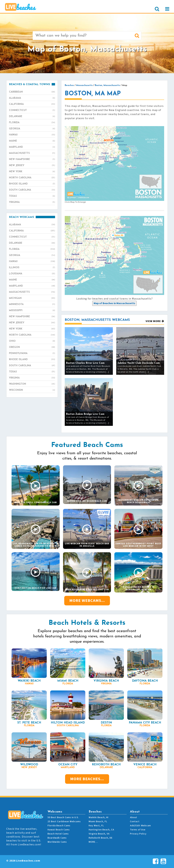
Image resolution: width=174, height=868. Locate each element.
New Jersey (32, 166)
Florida (32, 123)
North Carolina (32, 178)
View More (155, 321)
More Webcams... (87, 601)
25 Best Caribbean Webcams (64, 822)
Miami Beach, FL (98, 822)
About (134, 817)
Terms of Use (138, 830)
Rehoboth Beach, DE (101, 838)
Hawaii (32, 135)
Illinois (32, 268)
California (32, 104)
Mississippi (32, 311)
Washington (32, 384)
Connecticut (32, 110)
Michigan (32, 298)
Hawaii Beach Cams (59, 830)
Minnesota (32, 304)
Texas (32, 196)
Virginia (32, 202)
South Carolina (32, 190)
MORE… (93, 842)
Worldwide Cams (57, 842)
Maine (32, 141)
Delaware (32, 117)
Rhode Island (32, 184)
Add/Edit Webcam (140, 826)
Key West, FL (96, 826)
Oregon (32, 347)
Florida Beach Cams (59, 826)
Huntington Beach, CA (101, 830)
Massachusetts (32, 153)
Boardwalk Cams (57, 838)
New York (32, 172)
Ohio (32, 341)
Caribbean (32, 92)
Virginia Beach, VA (99, 834)
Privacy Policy (138, 834)
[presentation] (114, 303)
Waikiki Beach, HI (99, 817)
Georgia (32, 129)
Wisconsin (32, 390)
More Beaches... (87, 779)
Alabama (32, 98)
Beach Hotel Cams (58, 834)
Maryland (32, 147)
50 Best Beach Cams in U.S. (63, 817)
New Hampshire (32, 159)
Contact (135, 822)
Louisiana (32, 274)
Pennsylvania (32, 353)
